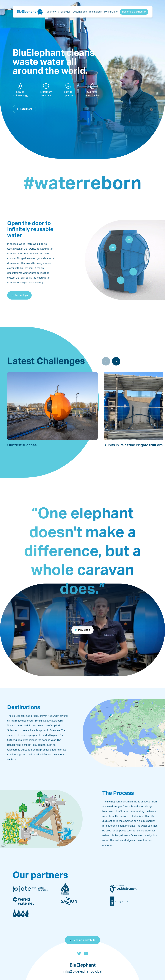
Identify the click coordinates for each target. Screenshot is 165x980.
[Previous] (106, 361)
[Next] (116, 361)
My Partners (111, 12)
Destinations (80, 12)
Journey (51, 12)
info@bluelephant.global (82, 972)
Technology (95, 12)
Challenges (64, 12)
